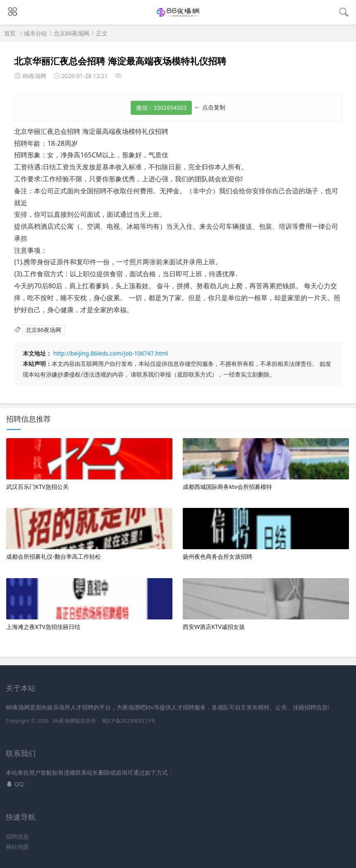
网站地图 (17, 847)
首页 (10, 33)
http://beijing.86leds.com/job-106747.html (111, 353)
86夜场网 (64, 721)
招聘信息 (17, 836)
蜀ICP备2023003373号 (129, 721)
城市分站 (36, 33)
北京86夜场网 (72, 33)
